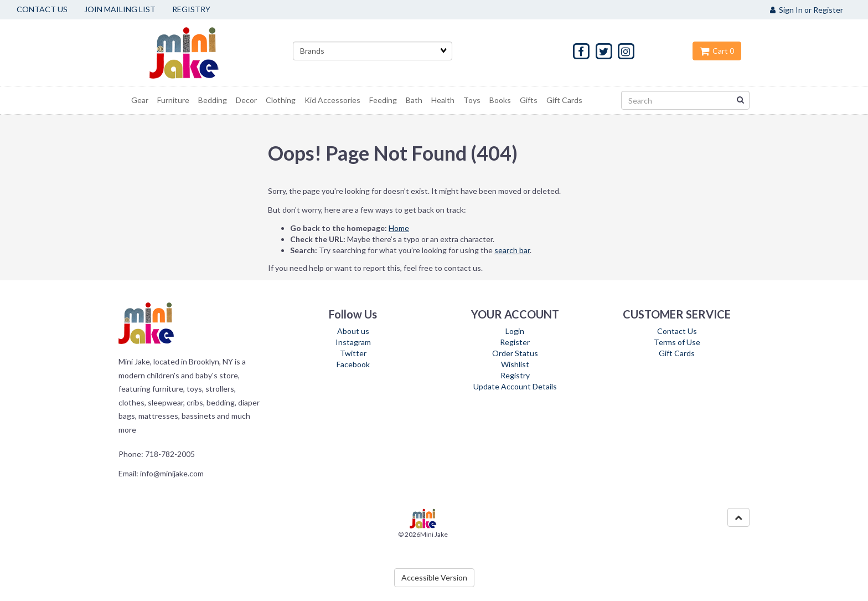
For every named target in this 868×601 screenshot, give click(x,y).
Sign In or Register (807, 10)
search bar (512, 250)
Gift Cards (677, 353)
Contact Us (677, 331)
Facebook (353, 364)
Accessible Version (434, 577)
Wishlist (515, 364)
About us (353, 331)
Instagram (353, 342)
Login (515, 331)
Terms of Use (677, 342)
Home (399, 228)
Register (515, 342)
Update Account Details (515, 386)
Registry (515, 375)
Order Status (515, 353)
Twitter (353, 353)
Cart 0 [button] (717, 51)
